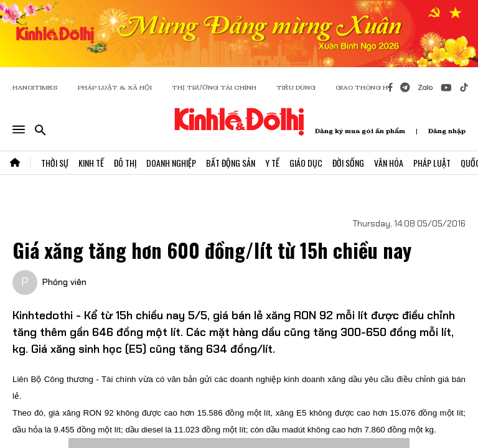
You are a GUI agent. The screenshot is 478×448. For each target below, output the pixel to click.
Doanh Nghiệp (171, 163)
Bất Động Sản (231, 163)
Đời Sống (348, 163)
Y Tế (272, 163)
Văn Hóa (389, 163)
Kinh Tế (91, 163)
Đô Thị (125, 163)
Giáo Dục (306, 163)
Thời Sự (55, 163)
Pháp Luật (432, 163)
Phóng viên (64, 282)
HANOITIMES (35, 87)
